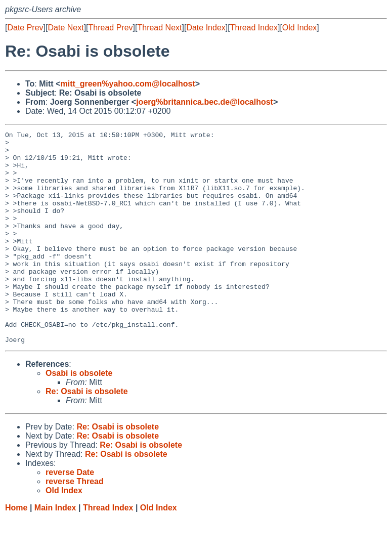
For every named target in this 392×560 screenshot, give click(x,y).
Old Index (299, 28)
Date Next (66, 28)
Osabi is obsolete (79, 416)
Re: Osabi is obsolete (87, 434)
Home (16, 550)
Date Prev (25, 28)
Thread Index (254, 28)
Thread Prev (111, 28)
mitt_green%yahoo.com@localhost (127, 84)
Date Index (206, 28)
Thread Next (159, 28)
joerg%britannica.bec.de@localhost (205, 102)
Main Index (55, 550)
